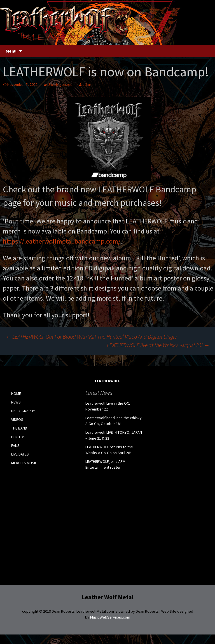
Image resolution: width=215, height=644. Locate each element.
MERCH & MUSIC (24, 463)
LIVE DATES (20, 454)
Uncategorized (60, 84)
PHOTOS (18, 437)
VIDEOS (17, 419)
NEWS (16, 402)
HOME (16, 393)
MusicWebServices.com (110, 617)
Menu (11, 51)
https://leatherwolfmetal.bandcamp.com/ (62, 241)
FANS (15, 445)
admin (88, 84)
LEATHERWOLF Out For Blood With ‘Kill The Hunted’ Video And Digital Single (91, 337)
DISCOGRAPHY (23, 411)
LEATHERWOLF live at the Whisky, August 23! (158, 345)
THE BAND (19, 428)
